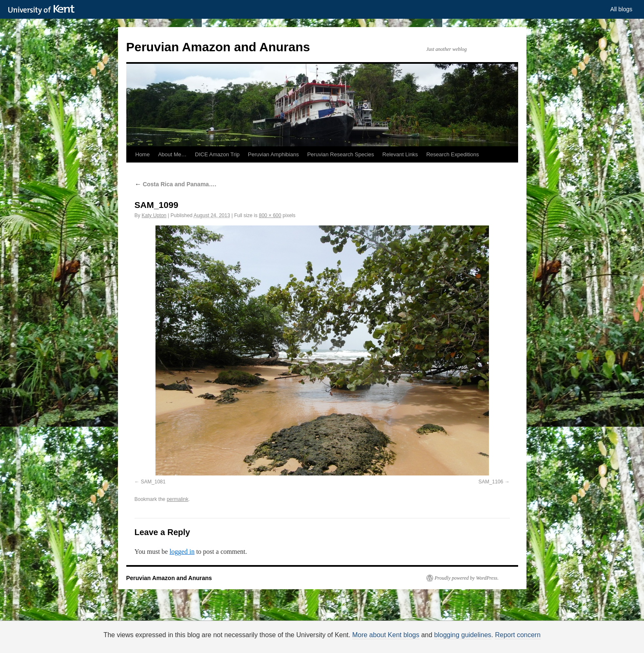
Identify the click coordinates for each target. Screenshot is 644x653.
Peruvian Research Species (341, 154)
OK (465, 643)
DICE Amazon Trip (217, 154)
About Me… (172, 154)
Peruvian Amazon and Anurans (218, 47)
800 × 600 (270, 215)
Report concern (517, 635)
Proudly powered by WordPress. (467, 578)
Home (143, 154)
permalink (178, 499)
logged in (182, 552)
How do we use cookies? (349, 644)
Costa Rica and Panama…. (176, 184)
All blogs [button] (621, 9)
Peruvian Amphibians (273, 154)
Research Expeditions (453, 154)
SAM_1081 (153, 482)
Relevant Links (400, 154)
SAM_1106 (491, 482)
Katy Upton (154, 215)
